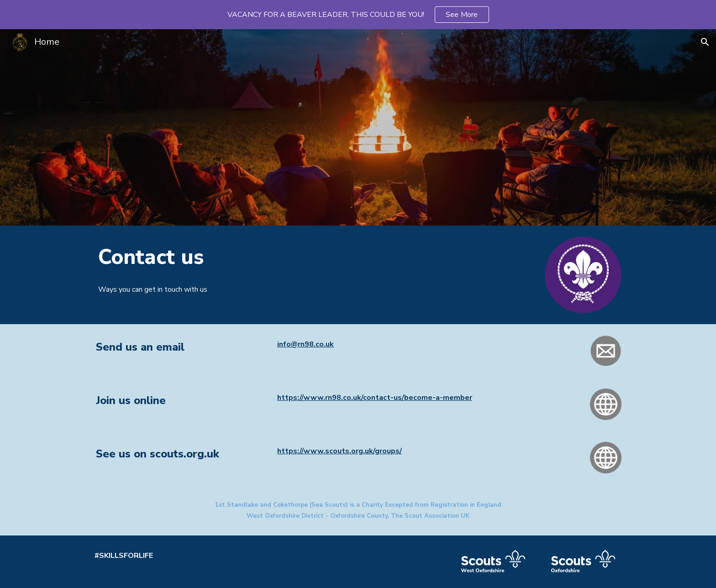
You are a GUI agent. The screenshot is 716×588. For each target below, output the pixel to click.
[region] (358, 15)
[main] (290, 257)
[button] (705, 42)
